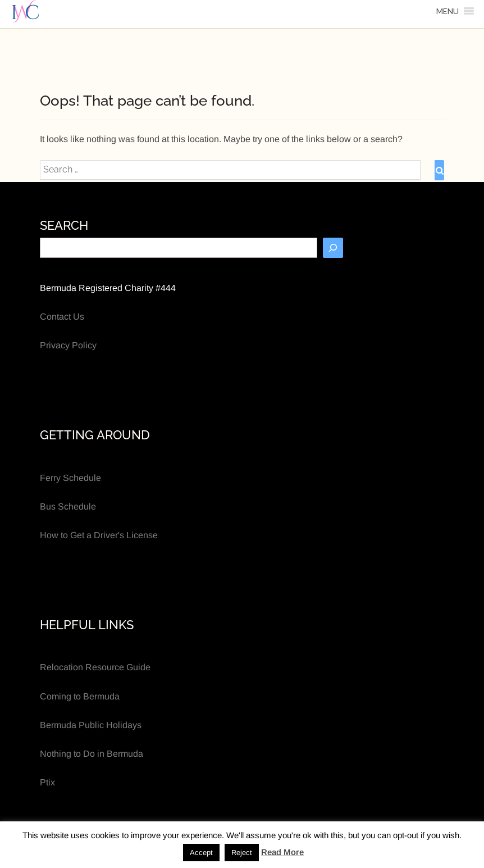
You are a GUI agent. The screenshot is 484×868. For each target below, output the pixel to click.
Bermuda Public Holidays (91, 725)
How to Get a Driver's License (99, 535)
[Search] (333, 248)
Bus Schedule (68, 506)
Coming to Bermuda (80, 696)
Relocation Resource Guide (95, 667)
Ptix (47, 782)
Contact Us (62, 317)
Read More (282, 852)
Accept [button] (201, 853)
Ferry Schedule (70, 478)
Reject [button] (242, 853)
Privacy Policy (68, 345)
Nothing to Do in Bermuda (92, 754)
